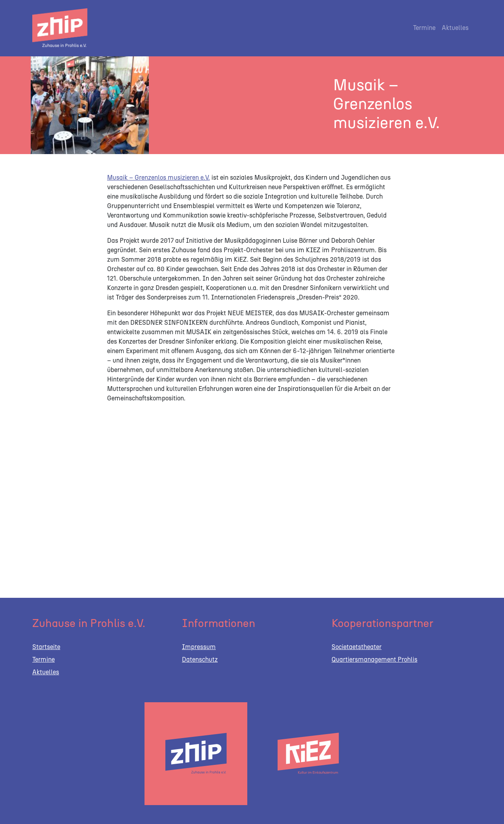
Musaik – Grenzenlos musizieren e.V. (158, 178)
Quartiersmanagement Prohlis (374, 659)
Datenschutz (200, 659)
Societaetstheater (357, 647)
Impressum (199, 647)
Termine (424, 28)
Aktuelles (455, 28)
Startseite (46, 647)
